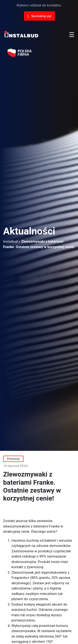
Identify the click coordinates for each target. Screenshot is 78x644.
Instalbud (10, 241)
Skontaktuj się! (39, 16)
